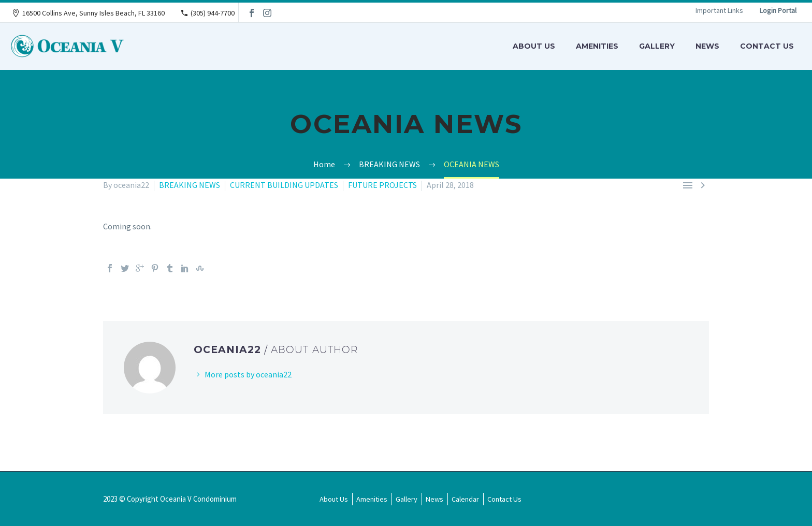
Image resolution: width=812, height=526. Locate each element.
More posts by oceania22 (248, 374)
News (707, 46)
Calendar (465, 499)
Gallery (657, 46)
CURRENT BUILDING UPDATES (284, 185)
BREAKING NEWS (190, 185)
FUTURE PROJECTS (382, 185)
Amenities (597, 46)
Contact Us (767, 46)
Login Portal (778, 10)
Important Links (719, 10)
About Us (534, 46)
